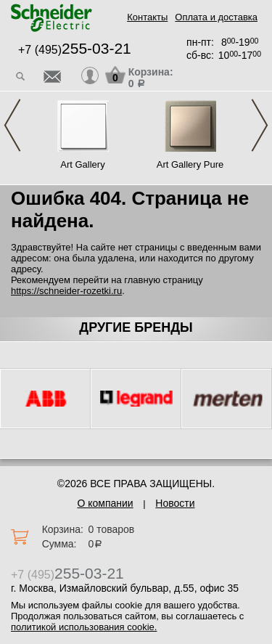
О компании (105, 503)
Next (260, 125)
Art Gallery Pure (190, 164)
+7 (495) (75, 50)
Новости (175, 503)
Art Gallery (82, 164)
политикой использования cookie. (84, 627)
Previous (12, 125)
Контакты (147, 17)
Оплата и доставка (216, 17)
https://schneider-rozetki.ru (66, 291)
